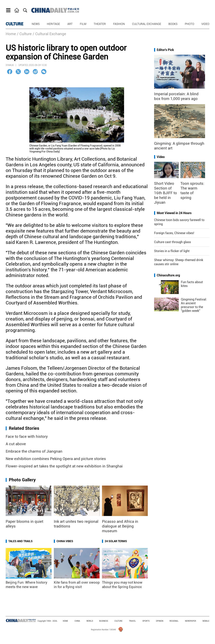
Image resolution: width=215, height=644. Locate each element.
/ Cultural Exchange (49, 34)
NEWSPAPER (191, 621)
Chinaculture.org (168, 275)
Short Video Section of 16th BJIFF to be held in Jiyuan (166, 193)
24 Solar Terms (116, 541)
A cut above (16, 444)
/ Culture (24, 34)
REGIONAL (174, 621)
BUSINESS (104, 621)
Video (205, 24)
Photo (190, 24)
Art (70, 24)
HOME (65, 621)
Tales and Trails (20, 541)
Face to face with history (27, 437)
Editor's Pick (165, 50)
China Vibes (65, 541)
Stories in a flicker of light (172, 251)
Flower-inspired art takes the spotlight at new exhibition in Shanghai (64, 466)
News (36, 24)
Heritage (53, 24)
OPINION (160, 621)
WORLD (90, 621)
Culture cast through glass (172, 242)
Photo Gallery (22, 480)
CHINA (77, 621)
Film (83, 24)
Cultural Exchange (147, 24)
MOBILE (206, 621)
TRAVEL (132, 621)
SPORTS (146, 621)
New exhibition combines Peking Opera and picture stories (56, 459)
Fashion (119, 24)
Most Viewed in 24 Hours (174, 213)
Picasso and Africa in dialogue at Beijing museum (120, 526)
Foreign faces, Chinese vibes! (174, 233)
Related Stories (24, 428)
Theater (100, 24)
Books (173, 24)
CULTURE (15, 24)
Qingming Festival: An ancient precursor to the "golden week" (194, 305)
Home (11, 34)
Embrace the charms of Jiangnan (34, 451)
